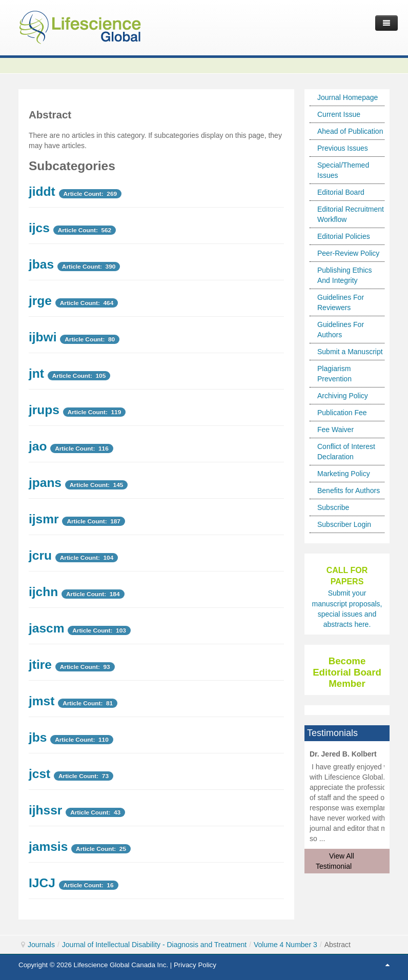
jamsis (48, 846)
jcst (39, 774)
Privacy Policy (195, 965)
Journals (41, 945)
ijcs (39, 228)
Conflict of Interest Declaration (346, 452)
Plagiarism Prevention (334, 374)
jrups (44, 410)
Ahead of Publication (350, 131)
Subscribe (333, 507)
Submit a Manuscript (350, 352)
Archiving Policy (343, 396)
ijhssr (45, 810)
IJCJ (42, 883)
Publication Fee (342, 413)
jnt (36, 373)
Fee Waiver (335, 430)
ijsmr (44, 519)
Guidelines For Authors (341, 330)
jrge (40, 301)
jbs (38, 737)
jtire (40, 665)
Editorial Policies (344, 236)
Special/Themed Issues (343, 170)
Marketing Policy (344, 474)
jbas (41, 264)
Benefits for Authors (349, 491)
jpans (45, 483)
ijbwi (43, 337)
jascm (46, 628)
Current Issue (339, 114)
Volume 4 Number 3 (285, 945)
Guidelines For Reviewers (341, 302)
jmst (42, 701)
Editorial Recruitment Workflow (351, 214)
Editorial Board (341, 192)
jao (38, 446)
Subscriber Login (344, 524)
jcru (40, 555)
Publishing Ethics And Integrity (345, 275)
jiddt (42, 191)
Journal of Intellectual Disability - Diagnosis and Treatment (154, 945)
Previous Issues (343, 148)
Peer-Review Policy (348, 253)
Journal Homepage (348, 97)
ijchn (43, 592)
